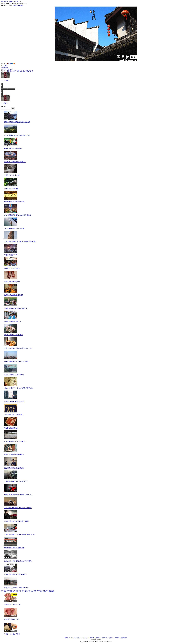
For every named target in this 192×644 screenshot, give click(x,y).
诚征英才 (98, 638)
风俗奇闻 (22, 591)
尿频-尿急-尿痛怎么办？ (12, 619)
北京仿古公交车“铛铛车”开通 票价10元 (16, 588)
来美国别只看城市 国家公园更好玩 (15, 162)
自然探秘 (16, 591)
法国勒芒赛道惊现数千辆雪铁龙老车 (16, 574)
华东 (16, 2)
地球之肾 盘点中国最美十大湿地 (14, 202)
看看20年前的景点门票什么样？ (14, 375)
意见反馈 (117, 638)
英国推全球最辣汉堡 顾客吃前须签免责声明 (18, 348)
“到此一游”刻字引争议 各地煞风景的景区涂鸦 (18, 388)
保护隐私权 (104, 638)
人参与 (16, 6)
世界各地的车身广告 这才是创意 (14, 548)
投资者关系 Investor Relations (81, 638)
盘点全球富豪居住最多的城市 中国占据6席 (18, 215)
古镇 (21, 71)
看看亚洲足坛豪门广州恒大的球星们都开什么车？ (20, 534)
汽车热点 (40, 591)
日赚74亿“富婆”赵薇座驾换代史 (14, 455)
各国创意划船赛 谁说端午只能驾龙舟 (16, 308)
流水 (11, 71)
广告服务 (92, 638)
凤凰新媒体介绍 (69, 638)
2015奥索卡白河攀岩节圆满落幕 (14, 228)
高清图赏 (4, 591)
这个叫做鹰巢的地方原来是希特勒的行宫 (17, 135)
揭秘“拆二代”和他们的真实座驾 (14, 468)
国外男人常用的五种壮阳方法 (13, 335)
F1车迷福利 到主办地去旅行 (13, 149)
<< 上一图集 (5, 80)
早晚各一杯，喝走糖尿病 (12, 634)
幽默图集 (52, 591)
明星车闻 (46, 591)
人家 (14, 71)
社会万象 (34, 591)
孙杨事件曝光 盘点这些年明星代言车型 (16, 521)
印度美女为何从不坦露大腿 (13, 322)
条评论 (21, 6)
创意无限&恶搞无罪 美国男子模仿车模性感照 (18, 495)
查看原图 (5, 67)
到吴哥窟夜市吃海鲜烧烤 (12, 268)
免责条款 (111, 638)
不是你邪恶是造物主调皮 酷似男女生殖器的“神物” (20, 242)
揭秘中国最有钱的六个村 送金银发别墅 (16, 361)
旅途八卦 (28, 591)
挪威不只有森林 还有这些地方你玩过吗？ (17, 122)
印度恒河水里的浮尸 (11, 255)
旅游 (24, 71)
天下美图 (10, 591)
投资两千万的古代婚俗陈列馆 (13, 295)
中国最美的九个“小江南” (12, 175)
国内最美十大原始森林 (11, 188)
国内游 (11, 2)
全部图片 (5, 65)
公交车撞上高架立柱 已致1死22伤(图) (16, 481)
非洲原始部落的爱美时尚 (12, 282)
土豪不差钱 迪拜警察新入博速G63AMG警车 (18, 508)
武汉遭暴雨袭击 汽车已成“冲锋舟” (15, 441)
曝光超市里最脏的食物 (11, 428)
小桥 (8, 71)
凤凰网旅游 (4, 2)
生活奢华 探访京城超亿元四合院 (14, 401)
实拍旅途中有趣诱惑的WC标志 (14, 415)
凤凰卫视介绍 (124, 638)
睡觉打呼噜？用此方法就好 (13, 604)
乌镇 (18, 71)
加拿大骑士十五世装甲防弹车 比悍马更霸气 (18, 561)
